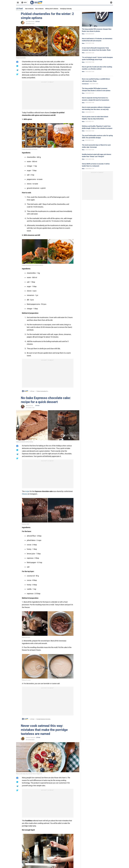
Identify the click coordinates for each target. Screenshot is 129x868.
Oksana (25, 494)
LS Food (37, 22)
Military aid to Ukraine (52, 9)
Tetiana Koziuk (29, 406)
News (83, 34)
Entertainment (85, 84)
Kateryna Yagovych (31, 737)
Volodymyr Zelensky (66, 9)
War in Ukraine (29, 9)
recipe (27, 491)
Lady (83, 140)
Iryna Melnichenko (30, 22)
